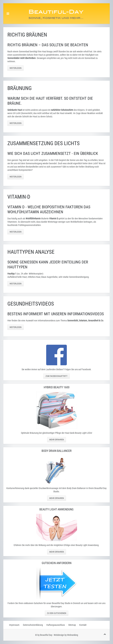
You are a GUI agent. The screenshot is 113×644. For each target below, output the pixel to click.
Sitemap (72, 625)
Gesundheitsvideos (31, 304)
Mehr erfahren (57, 440)
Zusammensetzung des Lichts (44, 143)
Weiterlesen (16, 68)
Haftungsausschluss (56, 625)
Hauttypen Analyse (31, 252)
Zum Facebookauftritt (56, 376)
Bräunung (20, 88)
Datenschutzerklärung (33, 625)
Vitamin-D (19, 197)
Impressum (14, 625)
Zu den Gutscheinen (57, 613)
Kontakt (83, 625)
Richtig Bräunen (27, 35)
